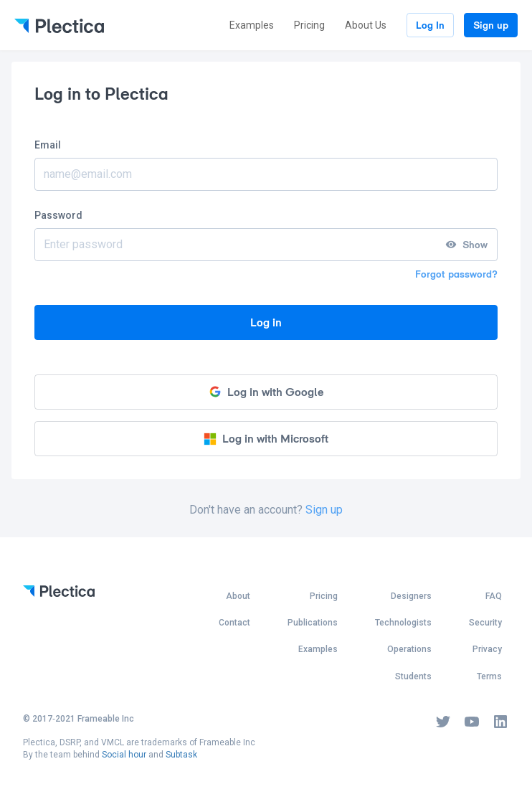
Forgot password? (456, 274)
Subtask (181, 755)
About (238, 596)
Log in (266, 322)
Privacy (487, 649)
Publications (313, 623)
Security (485, 623)
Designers (411, 596)
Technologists (403, 623)
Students (413, 676)
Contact (234, 623)
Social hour (124, 755)
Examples (252, 25)
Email (48, 145)
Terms (489, 676)
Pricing (309, 25)
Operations (409, 649)
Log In (430, 25)
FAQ (494, 596)
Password (58, 215)
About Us (366, 25)
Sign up (491, 25)
